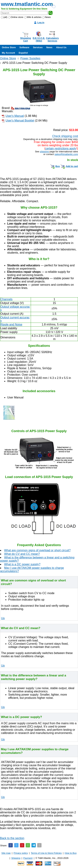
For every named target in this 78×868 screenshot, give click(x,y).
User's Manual (15, 116)
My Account (8, 53)
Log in (41, 22)
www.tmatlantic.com (27, 4)
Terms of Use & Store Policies (46, 853)
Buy (58, 166)
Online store (16, 17)
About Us (61, 47)
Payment (28, 858)
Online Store (9, 47)
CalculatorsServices (52, 39)
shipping (44, 152)
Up (3, 618)
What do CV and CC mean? (22, 554)
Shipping (16, 858)
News (46, 17)
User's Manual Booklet (20, 121)
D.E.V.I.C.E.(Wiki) (39, 39)
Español (23, 53)
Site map (6, 853)
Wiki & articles (33, 17)
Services (38, 47)
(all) (4, 17)
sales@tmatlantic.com (66, 154)
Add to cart (72, 166)
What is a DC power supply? (22, 564)
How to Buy (71, 853)
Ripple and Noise (11, 324)
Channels (6, 299)
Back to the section (12, 838)
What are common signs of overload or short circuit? (37, 550)
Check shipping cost (65, 136)
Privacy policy (21, 853)
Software (24, 47)
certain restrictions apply (61, 148)
